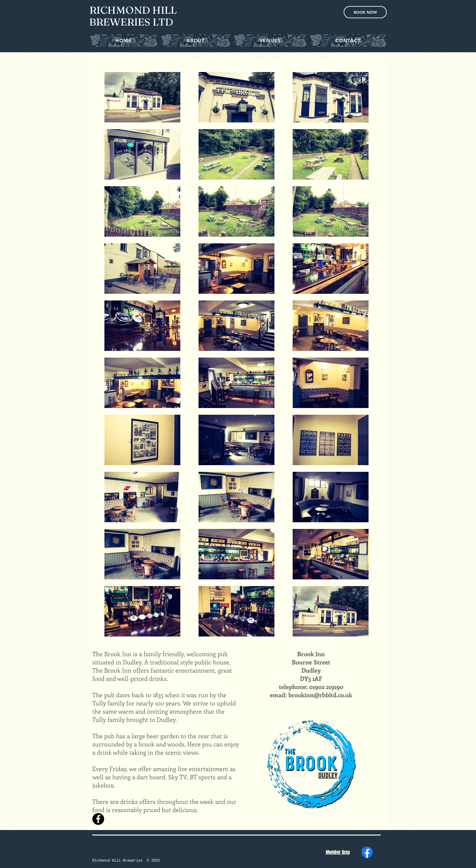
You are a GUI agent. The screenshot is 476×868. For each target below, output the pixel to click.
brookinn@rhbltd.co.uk (320, 695)
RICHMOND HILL (133, 10)
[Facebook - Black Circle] (98, 819)
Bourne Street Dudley (311, 666)
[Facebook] (367, 852)
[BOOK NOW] (365, 12)
